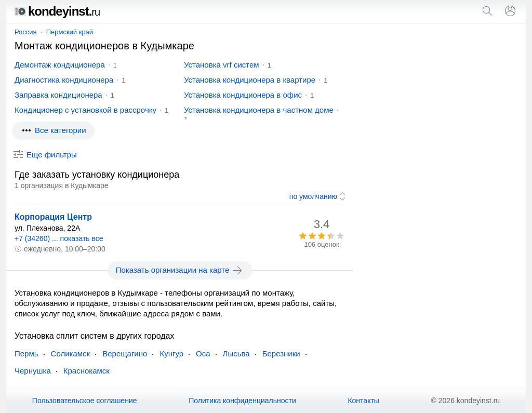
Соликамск (71, 354)
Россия (26, 32)
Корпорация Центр (53, 217)
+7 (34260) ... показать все (59, 238)
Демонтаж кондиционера (60, 65)
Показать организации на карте (180, 270)
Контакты (363, 401)
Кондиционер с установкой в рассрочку (85, 110)
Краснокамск (87, 371)
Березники (281, 354)
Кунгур (171, 354)
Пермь (26, 354)
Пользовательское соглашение (85, 401)
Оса (203, 354)
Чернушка (33, 371)
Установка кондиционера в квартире (250, 80)
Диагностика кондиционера (64, 80)
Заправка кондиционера (58, 95)
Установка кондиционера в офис (243, 95)
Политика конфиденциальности (242, 401)
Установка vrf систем (222, 65)
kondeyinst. (57, 11)
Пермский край (70, 32)
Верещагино (125, 354)
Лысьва (236, 354)
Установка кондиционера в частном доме (259, 110)
